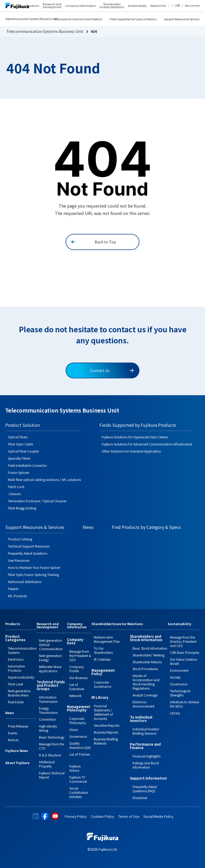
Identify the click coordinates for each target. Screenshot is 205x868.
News (88, 527)
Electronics (16, 659)
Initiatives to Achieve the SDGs (184, 704)
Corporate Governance (102, 684)
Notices (13, 740)
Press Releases (18, 726)
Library (175, 713)
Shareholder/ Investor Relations (112, 6)
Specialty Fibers (19, 458)
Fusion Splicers (19, 472)
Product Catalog (20, 539)
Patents (13, 589)
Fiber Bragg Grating (22, 508)
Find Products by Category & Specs (146, 527)
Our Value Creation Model (184, 661)
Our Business (78, 678)
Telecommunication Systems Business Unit (31, 19)
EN (178, 6)
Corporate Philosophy (78, 721)
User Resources (19, 560)
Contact (162, 6)
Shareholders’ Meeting (148, 655)
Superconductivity (21, 677)
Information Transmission (48, 699)
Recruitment (192, 6)
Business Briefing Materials (106, 741)
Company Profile (77, 669)
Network (75, 696)
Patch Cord (16, 487)
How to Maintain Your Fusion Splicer (34, 567)
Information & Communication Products (78, 19)
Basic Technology (52, 737)
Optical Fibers (18, 437)
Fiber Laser (16, 684)
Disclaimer (140, 798)
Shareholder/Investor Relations (117, 624)
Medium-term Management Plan (107, 639)
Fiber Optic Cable (20, 444)
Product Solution (23, 425)
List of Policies (80, 754)
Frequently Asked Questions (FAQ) (145, 789)
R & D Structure (50, 755)
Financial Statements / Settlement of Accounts (103, 712)
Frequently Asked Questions (28, 553)
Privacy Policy (76, 816)
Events (13, 733)
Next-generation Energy (50, 658)
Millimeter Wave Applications (50, 669)
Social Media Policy (158, 816)
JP (173, 6)
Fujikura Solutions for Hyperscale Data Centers (135, 437)
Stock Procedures (145, 669)
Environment (179, 670)
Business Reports (106, 732)
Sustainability (137, 6)
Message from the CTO (52, 746)
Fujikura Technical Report (52, 775)
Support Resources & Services (182, 19)
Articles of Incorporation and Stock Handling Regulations (146, 682)
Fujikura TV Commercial (78, 779)
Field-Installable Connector (27, 465)
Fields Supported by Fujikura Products (133, 19)
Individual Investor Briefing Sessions (146, 731)
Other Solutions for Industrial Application (131, 451)
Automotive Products (16, 668)
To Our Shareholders (103, 650)
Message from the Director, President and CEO (183, 641)
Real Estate (16, 702)
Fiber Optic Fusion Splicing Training (33, 575)
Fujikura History (75, 768)
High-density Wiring (48, 728)
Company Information (80, 6)
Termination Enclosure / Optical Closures (37, 501)
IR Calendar (102, 659)
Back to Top (94, 242)
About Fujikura (17, 763)
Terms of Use (129, 816)
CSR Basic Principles (185, 652)
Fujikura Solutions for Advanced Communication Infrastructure (147, 444)
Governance (78, 736)
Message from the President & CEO (80, 656)
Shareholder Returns (147, 662)
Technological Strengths (180, 693)
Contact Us (112, 370)
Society (175, 677)
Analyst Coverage (145, 695)
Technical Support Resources (29, 546)
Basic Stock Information (150, 648)
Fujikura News (17, 751)
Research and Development (52, 6)
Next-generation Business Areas (19, 693)
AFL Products (17, 596)
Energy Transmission (48, 710)
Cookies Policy (102, 816)
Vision (74, 729)
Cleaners (14, 494)
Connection (47, 719)
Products (33, 6)
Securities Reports (107, 725)
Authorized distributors (25, 582)
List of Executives (77, 687)
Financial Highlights (147, 756)
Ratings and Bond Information (146, 765)
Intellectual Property (47, 764)
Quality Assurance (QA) (80, 745)
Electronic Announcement (143, 704)
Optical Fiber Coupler (23, 451)
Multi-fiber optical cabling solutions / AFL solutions (44, 480)
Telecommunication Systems (22, 650)
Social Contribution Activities (79, 792)
